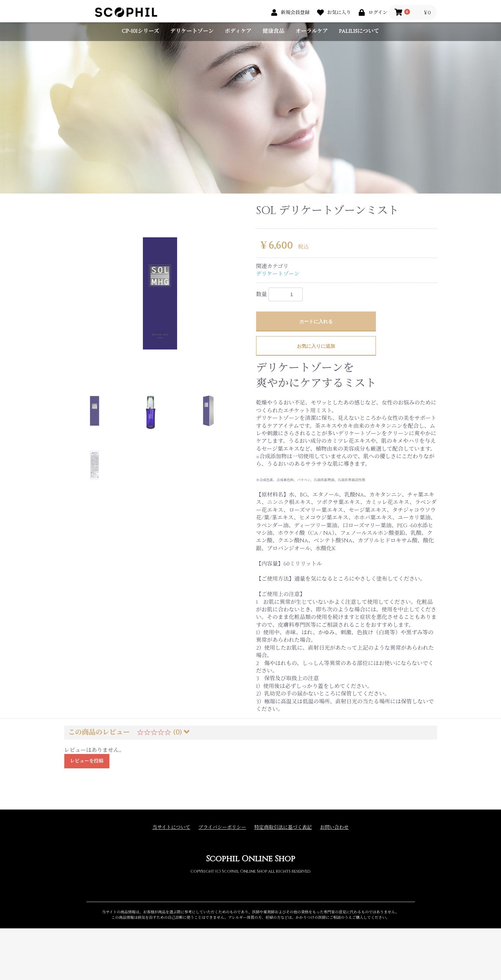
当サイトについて (171, 827)
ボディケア (238, 31)
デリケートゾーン (192, 31)
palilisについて (359, 31)
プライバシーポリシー (222, 827)
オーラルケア (312, 31)
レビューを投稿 (87, 761)
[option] (157, 291)
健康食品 (274, 31)
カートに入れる (316, 321)
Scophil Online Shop (250, 859)
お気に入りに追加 (316, 346)
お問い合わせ (334, 827)
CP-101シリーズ (140, 31)
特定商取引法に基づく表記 (283, 827)
